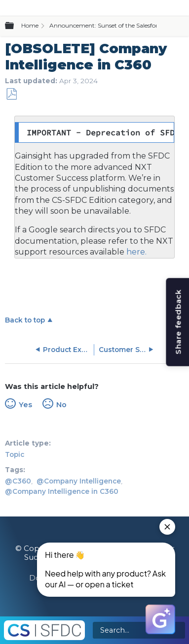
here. (135, 252)
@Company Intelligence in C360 (62, 491)
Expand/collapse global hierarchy (15, 26)
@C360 (18, 481)
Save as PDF (11, 94)
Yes (25, 405)
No (61, 405)
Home (30, 25)
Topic (15, 454)
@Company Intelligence (79, 481)
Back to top (25, 320)
